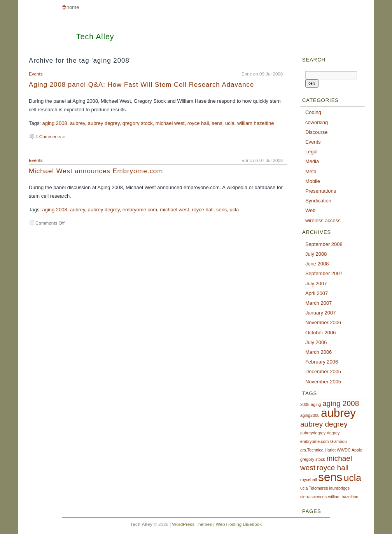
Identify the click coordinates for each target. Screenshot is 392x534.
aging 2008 (55, 123)
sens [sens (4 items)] (330, 477)
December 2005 (323, 372)
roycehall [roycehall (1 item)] (309, 480)
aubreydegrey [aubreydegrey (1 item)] (313, 433)
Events (36, 74)
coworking (317, 122)
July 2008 (316, 254)
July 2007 (316, 284)
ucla (230, 123)
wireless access (323, 220)
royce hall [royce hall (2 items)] (333, 468)
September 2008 (324, 244)
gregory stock (138, 123)
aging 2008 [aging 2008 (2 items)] (341, 403)
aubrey (78, 123)
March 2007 (318, 303)
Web (310, 210)
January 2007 (321, 313)
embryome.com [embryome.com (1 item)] (314, 441)
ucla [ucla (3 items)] (353, 478)
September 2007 (324, 273)
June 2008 (317, 264)
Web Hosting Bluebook (239, 524)
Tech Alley (95, 37)
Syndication (318, 201)
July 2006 (316, 342)
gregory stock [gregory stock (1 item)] (313, 459)
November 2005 (323, 382)
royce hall (198, 123)
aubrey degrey (104, 123)
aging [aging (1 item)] (316, 404)
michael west (170, 123)
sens (217, 123)
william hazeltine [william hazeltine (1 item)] (343, 497)
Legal (311, 152)
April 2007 (317, 293)
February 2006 (322, 362)
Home (73, 7)
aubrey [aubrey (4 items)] (338, 413)
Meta (311, 171)
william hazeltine (255, 123)
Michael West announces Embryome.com (96, 171)
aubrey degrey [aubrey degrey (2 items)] (324, 424)
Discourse (317, 132)
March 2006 (318, 352)
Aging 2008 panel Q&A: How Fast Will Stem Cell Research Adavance (141, 85)
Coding (313, 112)
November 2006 (323, 322)
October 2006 (321, 333)
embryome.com (140, 210)
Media (312, 161)
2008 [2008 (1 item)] (305, 404)
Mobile (313, 181)
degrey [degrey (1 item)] (333, 433)
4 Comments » (50, 136)
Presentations (321, 191)
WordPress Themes (192, 524)
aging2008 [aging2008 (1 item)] (310, 415)
